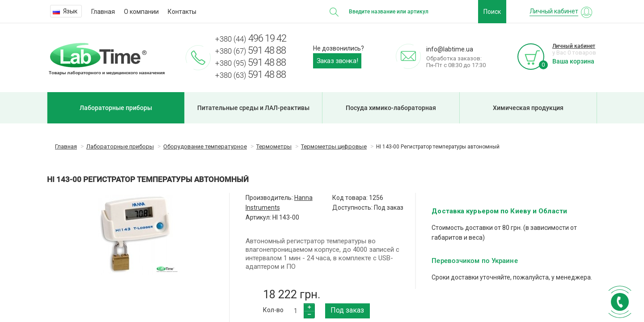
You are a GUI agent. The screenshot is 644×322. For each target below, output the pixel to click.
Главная (103, 12)
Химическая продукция (528, 108)
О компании (141, 12)
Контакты (182, 12)
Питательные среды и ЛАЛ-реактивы (253, 108)
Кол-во (273, 310)
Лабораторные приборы (116, 108)
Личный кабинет (574, 46)
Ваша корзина (573, 61)
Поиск (492, 12)
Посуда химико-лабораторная (391, 108)
